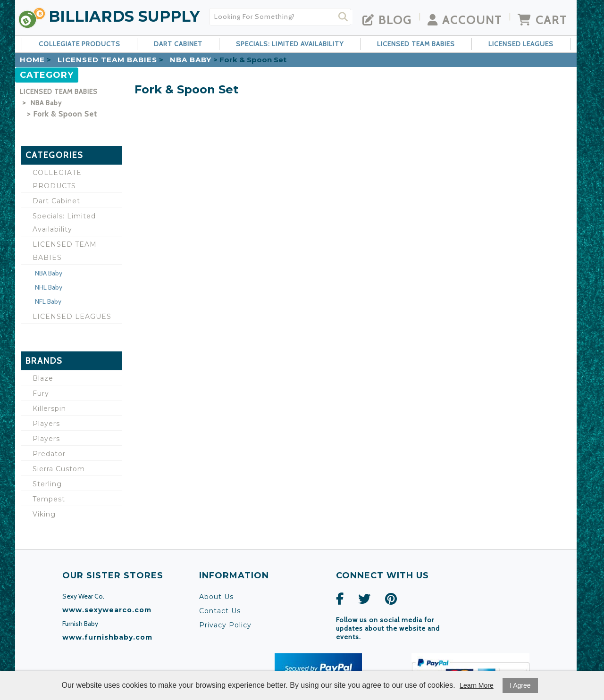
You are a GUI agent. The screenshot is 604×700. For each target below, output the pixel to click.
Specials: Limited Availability (290, 44)
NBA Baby (191, 60)
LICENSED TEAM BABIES (416, 44)
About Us (216, 597)
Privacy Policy (225, 625)
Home (32, 60)
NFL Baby (48, 301)
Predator (49, 454)
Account (465, 20)
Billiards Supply (124, 16)
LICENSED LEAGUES (521, 44)
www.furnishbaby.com (107, 637)
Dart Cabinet (178, 44)
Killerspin (49, 408)
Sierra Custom (59, 469)
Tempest (49, 499)
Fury (41, 393)
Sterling (47, 484)
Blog (387, 20)
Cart (542, 20)
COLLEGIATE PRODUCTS (80, 44)
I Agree (520, 685)
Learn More (477, 685)
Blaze (43, 378)
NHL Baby (49, 287)
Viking (44, 514)
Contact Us (220, 611)
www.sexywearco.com (107, 610)
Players (46, 424)
